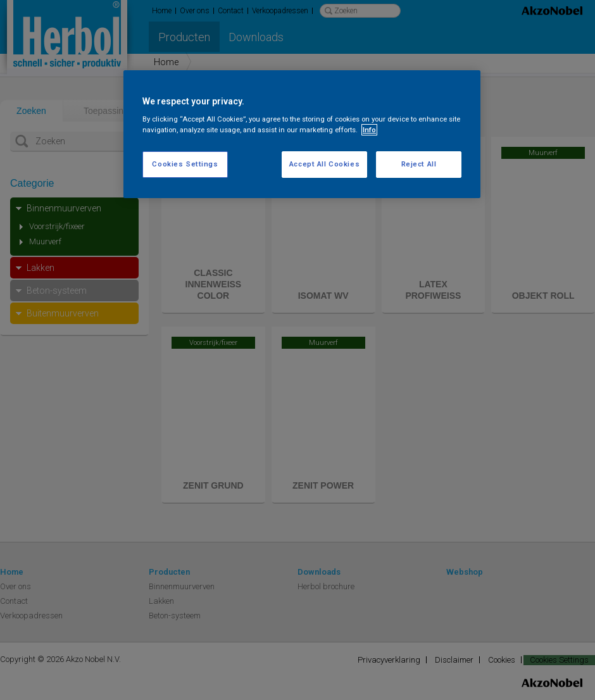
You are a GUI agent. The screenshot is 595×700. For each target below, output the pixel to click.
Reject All (419, 164)
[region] (302, 134)
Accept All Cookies (324, 164)
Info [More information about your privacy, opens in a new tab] (369, 130)
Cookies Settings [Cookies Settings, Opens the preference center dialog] (185, 164)
